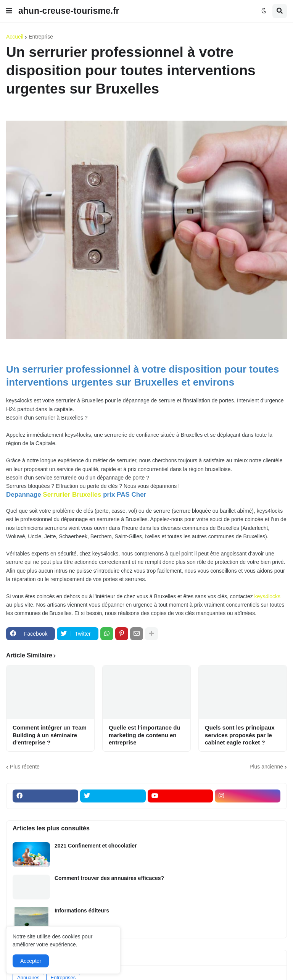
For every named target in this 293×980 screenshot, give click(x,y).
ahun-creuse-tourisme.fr (69, 11)
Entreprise (41, 37)
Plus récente (25, 767)
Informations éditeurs (82, 911)
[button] (9, 11)
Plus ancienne (266, 767)
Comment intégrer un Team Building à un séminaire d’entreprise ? (50, 735)
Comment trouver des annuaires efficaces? (109, 878)
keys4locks (267, 596)
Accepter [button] (31, 961)
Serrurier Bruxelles (72, 495)
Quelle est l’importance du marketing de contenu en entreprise (145, 735)
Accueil (15, 37)
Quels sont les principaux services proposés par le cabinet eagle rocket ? (240, 735)
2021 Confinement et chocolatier (96, 846)
